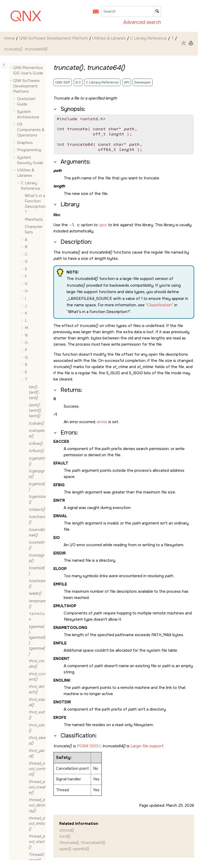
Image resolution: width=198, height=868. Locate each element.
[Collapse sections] (184, 44)
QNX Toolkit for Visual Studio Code (27, 800)
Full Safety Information (34, 601)
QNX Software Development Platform (53, 38)
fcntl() (65, 836)
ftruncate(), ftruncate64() (82, 843)
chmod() (67, 830)
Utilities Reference (31, 741)
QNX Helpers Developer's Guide (32, 671)
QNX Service (31, 725)
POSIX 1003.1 (89, 746)
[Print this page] (192, 44)
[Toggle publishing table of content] (4, 65)
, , (36, 435)
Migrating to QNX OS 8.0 (28, 772)
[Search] (158, 11)
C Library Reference (148, 38)
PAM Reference (31, 655)
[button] (27, 64)
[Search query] (131, 11)
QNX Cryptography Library (32, 707)
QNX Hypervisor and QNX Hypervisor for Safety (28, 821)
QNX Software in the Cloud (28, 785)
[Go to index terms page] (94, 13)
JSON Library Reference (33, 642)
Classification (159, 305)
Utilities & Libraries (109, 38)
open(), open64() (74, 849)
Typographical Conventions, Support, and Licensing (26, 845)
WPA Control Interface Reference (33, 756)
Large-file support (147, 746)
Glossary (33, 614)
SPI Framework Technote (31, 689)
